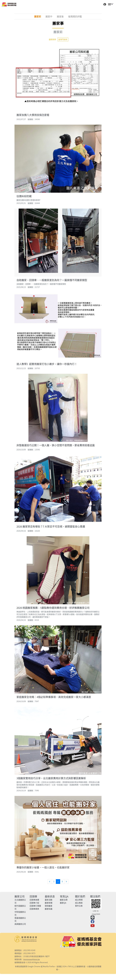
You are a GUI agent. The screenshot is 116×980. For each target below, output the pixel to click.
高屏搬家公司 (20, 924)
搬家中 (49, 16)
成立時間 (79, 900)
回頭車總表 (34, 909)
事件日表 (79, 906)
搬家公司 (20, 896)
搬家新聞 (49, 903)
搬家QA (63, 903)
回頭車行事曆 (35, 906)
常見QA (64, 896)
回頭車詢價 (34, 900)
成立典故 (79, 903)
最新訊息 (50, 896)
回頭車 (33, 896)
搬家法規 (64, 900)
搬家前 (38, 16)
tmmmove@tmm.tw (32, 959)
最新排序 (52, 39)
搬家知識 (49, 909)
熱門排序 (63, 39)
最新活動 (49, 900)
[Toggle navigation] (110, 4)
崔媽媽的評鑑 (75, 16)
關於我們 (80, 896)
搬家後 (60, 16)
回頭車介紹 (34, 903)
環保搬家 (49, 906)
